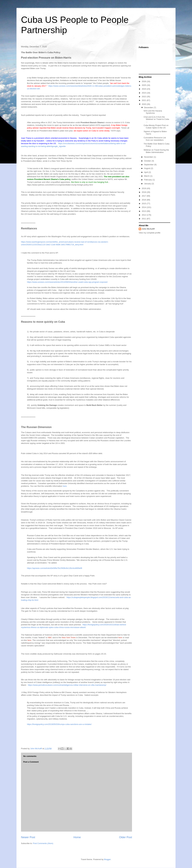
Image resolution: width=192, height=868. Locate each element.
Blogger (107, 859)
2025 (144, 85)
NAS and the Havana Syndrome (153, 112)
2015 (144, 204)
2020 (144, 104)
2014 (144, 207)
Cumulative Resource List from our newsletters (155, 139)
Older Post (126, 837)
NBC (50, 638)
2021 (144, 100)
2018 (144, 192)
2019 (144, 188)
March (147, 176)
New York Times (69, 638)
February (148, 180)
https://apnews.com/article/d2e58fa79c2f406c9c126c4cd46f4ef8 (55, 568)
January (148, 184)
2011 (144, 219)
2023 (144, 93)
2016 (144, 200)
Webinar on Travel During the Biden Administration (156, 151)
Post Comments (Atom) (43, 843)
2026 (144, 81)
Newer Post (28, 837)
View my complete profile (150, 233)
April (146, 172)
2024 (144, 89)
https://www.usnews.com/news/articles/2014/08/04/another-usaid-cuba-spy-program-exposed (67, 282)
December (149, 107)
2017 (144, 196)
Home (77, 837)
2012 (144, 215)
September (149, 165)
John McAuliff (148, 229)
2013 (144, 211)
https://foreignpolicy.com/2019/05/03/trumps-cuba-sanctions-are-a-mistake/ (59, 724)
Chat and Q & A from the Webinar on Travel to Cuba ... (156, 119)
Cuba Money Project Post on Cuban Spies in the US (156, 127)
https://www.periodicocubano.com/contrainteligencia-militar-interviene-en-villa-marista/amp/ (67, 685)
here (65, 486)
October (148, 161)
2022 (144, 97)
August (147, 168)
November (149, 157)
